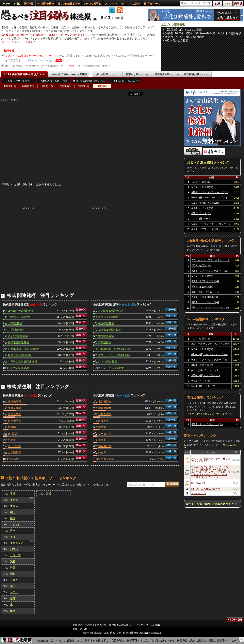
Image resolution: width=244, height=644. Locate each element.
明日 (13, 512)
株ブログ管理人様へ (120, 625)
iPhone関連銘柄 (108, 362)
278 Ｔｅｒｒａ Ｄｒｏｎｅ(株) (210, 308)
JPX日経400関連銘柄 (20, 311)
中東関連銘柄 (106, 336)
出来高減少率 (197, 74)
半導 (59, 60)
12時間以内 (47, 86)
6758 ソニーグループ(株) (206, 302)
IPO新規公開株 (46, 4)
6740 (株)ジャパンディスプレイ (209, 198)
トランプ (15, 555)
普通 (49, 494)
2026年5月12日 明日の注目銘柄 (185, 37)
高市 (13, 586)
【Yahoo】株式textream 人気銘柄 (68, 74)
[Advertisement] (90, 130)
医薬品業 (13, 459)
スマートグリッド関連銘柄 (114, 355)
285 (32, 498)
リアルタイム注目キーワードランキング (29, 56)
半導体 (14, 506)
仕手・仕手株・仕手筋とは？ (20, 42)
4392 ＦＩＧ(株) (201, 213)
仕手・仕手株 (67, 66)
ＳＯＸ (14, 580)
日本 (13, 531)
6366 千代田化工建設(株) (206, 203)
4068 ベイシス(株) (202, 208)
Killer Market (198, 483)
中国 (13, 518)
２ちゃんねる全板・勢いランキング (214, 414)
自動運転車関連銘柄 (20, 355)
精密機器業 (14, 421)
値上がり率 (107, 74)
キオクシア (17, 543)
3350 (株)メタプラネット (206, 375)
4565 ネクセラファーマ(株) (207, 424)
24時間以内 (28, 86)
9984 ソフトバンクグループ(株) (209, 192)
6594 (31, 523)
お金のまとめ (199, 493)
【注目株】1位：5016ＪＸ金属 (184, 30)
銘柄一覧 (29, 4)
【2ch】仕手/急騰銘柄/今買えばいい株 (24, 74)
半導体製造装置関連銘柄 (22, 362)
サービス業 (14, 446)
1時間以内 (102, 86)
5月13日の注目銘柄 (177, 41)
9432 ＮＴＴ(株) (201, 381)
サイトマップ (141, 625)
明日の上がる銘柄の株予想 (206, 489)
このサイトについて (96, 625)
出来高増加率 (167, 74)
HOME (6, 4)
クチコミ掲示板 (92, 4)
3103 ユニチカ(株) (202, 365)
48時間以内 (10, 86)
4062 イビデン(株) (202, 287)
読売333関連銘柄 (18, 336)
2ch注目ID (134, 4)
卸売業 (102, 453)
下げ (13, 537)
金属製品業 (14, 453)
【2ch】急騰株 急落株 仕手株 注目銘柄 (22, 35)
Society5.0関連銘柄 (19, 317)
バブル (14, 549)
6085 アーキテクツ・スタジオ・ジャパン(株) (211, 225)
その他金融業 (106, 459)
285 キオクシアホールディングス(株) (211, 261)
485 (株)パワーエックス (205, 292)
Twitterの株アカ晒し (54, 81)
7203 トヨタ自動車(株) (205, 297)
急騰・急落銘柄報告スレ (89, 82)
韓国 (13, 568)
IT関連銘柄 (105, 342)
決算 (13, 561)
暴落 (13, 598)
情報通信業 (14, 414)
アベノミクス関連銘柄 (111, 368)
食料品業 (13, 434)
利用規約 (78, 625)
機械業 (12, 427)
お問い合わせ (80, 629)
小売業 (12, 440)
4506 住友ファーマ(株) (205, 229)
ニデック (15, 524)
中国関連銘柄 (16, 330)
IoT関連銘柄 (15, 323)
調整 (13, 574)
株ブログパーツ (152, 4)
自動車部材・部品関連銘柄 (24, 349)
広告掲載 (155, 625)
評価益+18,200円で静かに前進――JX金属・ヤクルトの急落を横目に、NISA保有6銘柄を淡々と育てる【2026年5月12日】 (203, 33)
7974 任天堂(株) (201, 182)
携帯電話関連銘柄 (18, 342)
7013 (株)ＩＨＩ (201, 219)
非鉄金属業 (14, 408)
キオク (14, 500)
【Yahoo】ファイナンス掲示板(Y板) (66, 35)
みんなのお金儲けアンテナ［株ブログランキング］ (211, 460)
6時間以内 (65, 86)
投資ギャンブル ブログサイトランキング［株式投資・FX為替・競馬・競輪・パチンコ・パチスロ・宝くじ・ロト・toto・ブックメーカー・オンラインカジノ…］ (211, 472)
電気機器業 (14, 402)
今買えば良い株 (18, 81)
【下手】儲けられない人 (125, 82)
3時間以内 (84, 86)
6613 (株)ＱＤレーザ (203, 386)
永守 (13, 611)
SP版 (17, 4)
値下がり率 (137, 74)
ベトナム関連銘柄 (18, 368)
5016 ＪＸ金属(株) (202, 187)
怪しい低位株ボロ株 (69, 4)
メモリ (14, 592)
